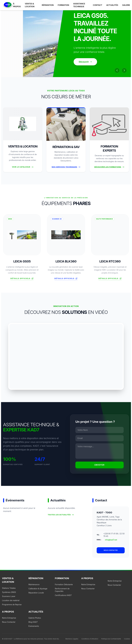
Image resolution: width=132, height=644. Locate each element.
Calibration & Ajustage (38, 589)
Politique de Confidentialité (111, 639)
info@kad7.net (111, 540)
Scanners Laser (9, 596)
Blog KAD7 (33, 622)
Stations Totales (9, 588)
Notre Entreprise (88, 584)
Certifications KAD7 (63, 595)
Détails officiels (22, 279)
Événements (34, 626)
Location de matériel (11, 600)
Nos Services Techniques (66, 167)
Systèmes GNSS (9, 592)
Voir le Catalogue (23, 167)
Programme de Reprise (12, 604)
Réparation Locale (36, 593)
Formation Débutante (64, 584)
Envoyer (100, 465)
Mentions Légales (72, 639)
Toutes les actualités (61, 515)
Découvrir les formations (109, 167)
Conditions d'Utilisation (90, 639)
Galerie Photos (35, 618)
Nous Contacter (88, 589)
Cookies (127, 639)
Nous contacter (111, 550)
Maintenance (34, 584)
